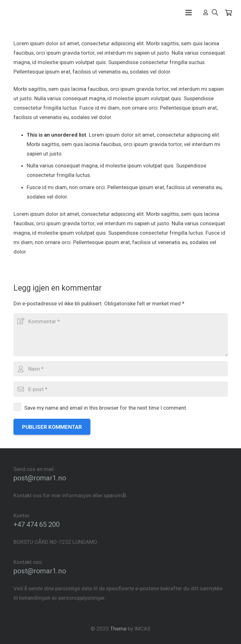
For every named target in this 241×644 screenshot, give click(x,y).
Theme (118, 629)
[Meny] (188, 13)
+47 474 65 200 (37, 524)
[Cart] (229, 13)
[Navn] (121, 369)
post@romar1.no (40, 478)
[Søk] (215, 13)
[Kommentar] (121, 335)
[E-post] (121, 389)
